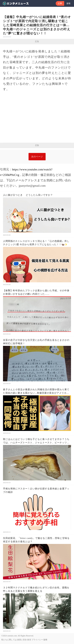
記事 (60, 3)
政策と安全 (22, 640)
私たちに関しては (9, 640)
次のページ (37, 157)
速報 (68, 3)
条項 (29, 640)
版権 (45, 640)
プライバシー (37, 640)
